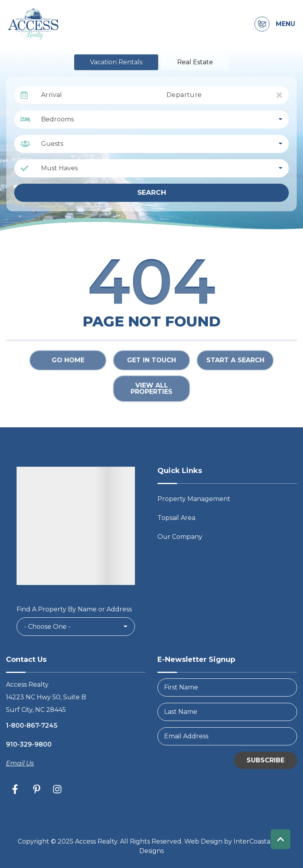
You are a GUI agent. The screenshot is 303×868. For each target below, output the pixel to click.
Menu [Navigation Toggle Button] (285, 24)
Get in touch (151, 360)
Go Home (68, 360)
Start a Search (235, 360)
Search (152, 192)
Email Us (20, 763)
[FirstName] (227, 687)
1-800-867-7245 (32, 726)
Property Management (194, 499)
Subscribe (266, 760)
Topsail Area (176, 518)
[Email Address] (227, 736)
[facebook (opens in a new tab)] (16, 789)
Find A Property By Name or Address (74, 609)
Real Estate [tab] (195, 62)
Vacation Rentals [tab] (116, 62)
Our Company (180, 537)
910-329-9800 (29, 744)
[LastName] (227, 712)
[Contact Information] (262, 24)
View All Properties (151, 388)
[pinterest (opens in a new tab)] (37, 789)
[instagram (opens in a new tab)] (57, 789)
